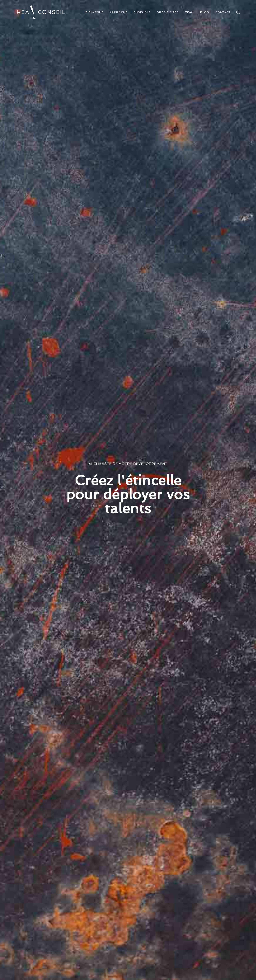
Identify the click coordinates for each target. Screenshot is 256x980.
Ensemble (142, 12)
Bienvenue (94, 12)
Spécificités (168, 12)
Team (189, 12)
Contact (223, 12)
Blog (205, 12)
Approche (119, 12)
